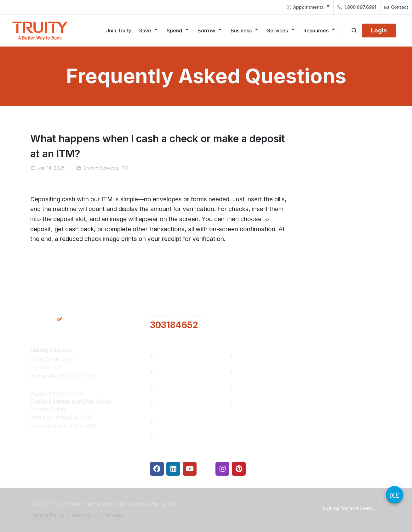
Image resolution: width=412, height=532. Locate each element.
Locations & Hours (340, 320)
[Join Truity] (119, 31)
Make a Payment (257, 372)
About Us (168, 356)
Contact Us (170, 421)
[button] (261, 320)
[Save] (149, 31)
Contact (396, 7)
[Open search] (354, 31)
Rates (243, 389)
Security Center (255, 405)
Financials (169, 438)
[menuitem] (308, 7)
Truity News (171, 372)
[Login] (379, 31)
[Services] (281, 31)
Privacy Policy (47, 515)
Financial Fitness (257, 356)
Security (82, 515)
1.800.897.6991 (357, 7)
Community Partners (182, 405)
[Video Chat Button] (395, 495)
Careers (166, 389)
